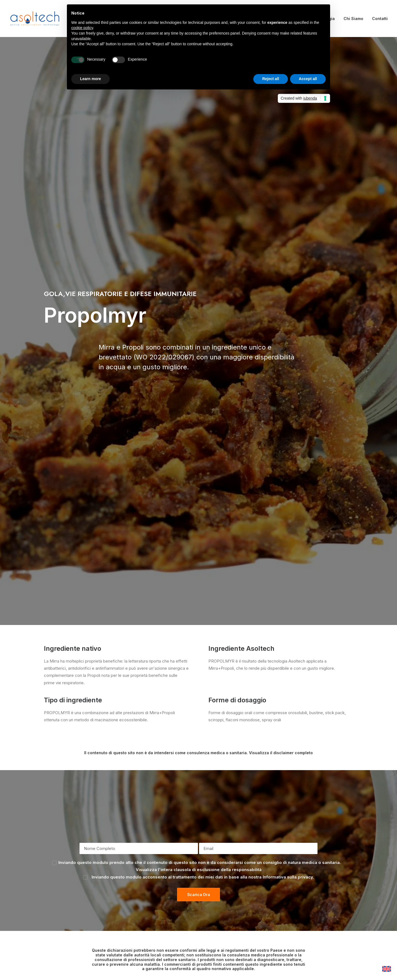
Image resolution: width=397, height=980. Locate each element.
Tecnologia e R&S (143, 903)
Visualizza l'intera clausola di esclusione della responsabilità (199, 423)
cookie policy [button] (82, 28)
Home (132, 881)
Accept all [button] (308, 79)
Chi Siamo (353, 19)
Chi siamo (135, 888)
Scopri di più (198, 585)
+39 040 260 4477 (163, 812)
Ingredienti (136, 895)
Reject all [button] (270, 79)
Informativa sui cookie (229, 888)
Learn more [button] (90, 79)
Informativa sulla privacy (288, 430)
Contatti (380, 19)
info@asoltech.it (320, 812)
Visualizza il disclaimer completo (281, 306)
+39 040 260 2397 (243, 812)
